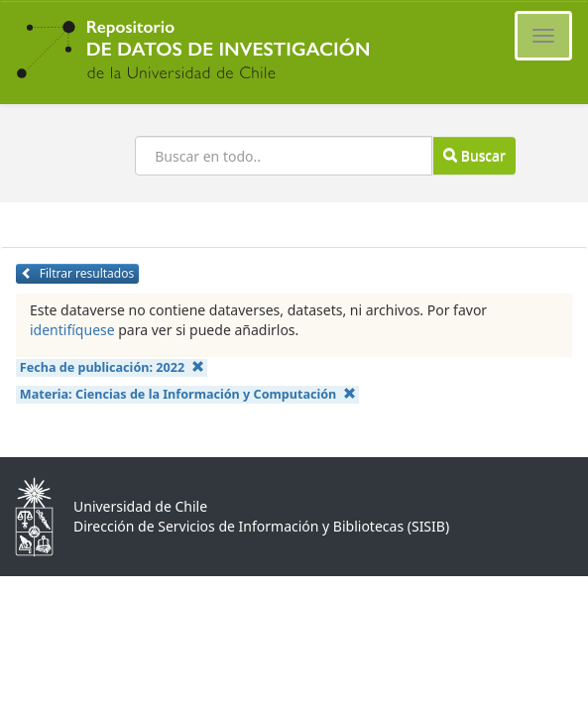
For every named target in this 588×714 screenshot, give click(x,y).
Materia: (188, 394)
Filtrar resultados (77, 273)
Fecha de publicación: (112, 367)
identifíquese (72, 330)
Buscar (474, 155)
